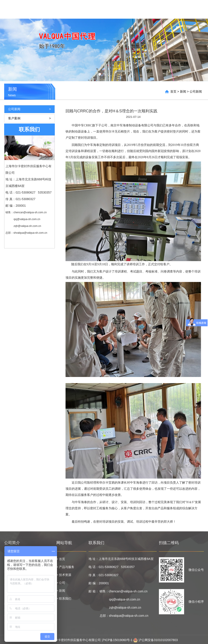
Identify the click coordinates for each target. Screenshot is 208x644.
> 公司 (61, 585)
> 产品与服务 (65, 569)
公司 (170, 9)
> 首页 (61, 561)
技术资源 (155, 9)
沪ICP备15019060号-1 (117, 642)
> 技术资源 (64, 577)
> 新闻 (61, 593)
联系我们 (196, 9)
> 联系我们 (64, 601)
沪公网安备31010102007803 (156, 642)
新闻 (181, 9)
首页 (118, 9)
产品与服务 (134, 9)
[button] (100, 74)
